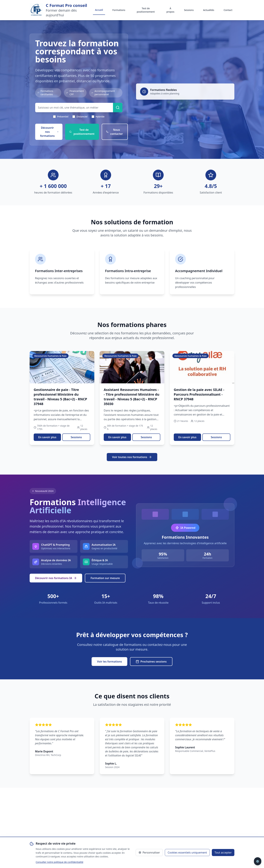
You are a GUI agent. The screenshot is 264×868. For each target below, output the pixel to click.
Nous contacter (114, 132)
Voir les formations (109, 662)
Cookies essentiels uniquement (187, 853)
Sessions (189, 10)
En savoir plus (47, 437)
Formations (119, 10)
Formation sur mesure (105, 578)
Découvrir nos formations (49, 132)
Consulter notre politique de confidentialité (60, 862)
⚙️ (258, 861)
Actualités (209, 10)
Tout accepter (223, 853)
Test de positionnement (146, 10)
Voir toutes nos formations (132, 457)
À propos (170, 10)
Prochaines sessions (151, 662)
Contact (228, 10)
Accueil (99, 10)
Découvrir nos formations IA (56, 578)
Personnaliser (149, 853)
